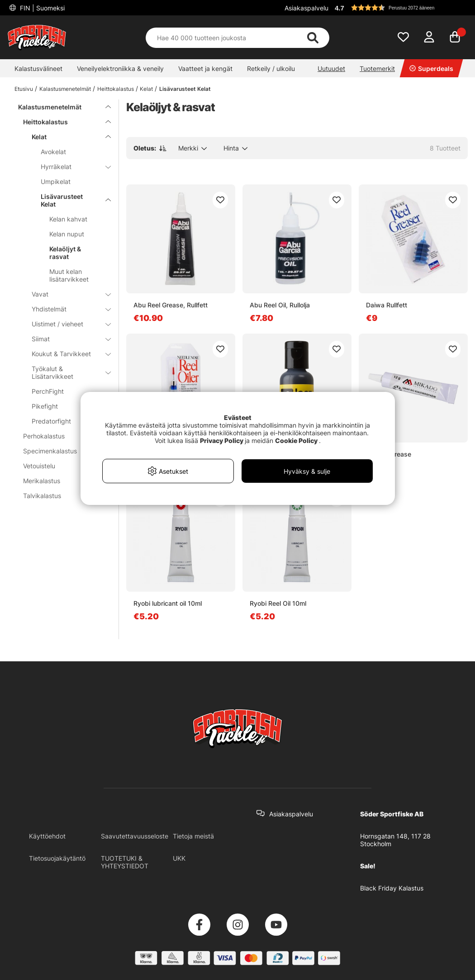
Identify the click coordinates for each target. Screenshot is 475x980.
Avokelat (53, 152)
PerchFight (48, 391)
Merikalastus (62, 481)
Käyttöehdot (47, 836)
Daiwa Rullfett (387, 305)
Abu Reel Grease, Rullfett (171, 305)
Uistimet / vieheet (66, 324)
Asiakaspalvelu (306, 8)
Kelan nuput (67, 234)
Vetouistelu (62, 466)
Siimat (66, 339)
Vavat (66, 294)
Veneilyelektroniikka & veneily (120, 68)
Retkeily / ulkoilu (271, 68)
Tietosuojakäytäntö (57, 858)
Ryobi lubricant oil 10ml (168, 603)
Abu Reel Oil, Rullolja (280, 305)
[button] (400, 8)
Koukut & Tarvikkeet (66, 354)
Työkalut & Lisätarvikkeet (66, 372)
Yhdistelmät (66, 309)
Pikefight (45, 406)
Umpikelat (56, 181)
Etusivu (24, 89)
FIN (41, 8)
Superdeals (431, 68)
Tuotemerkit (377, 68)
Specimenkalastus (62, 451)
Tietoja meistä (193, 836)
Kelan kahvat (68, 219)
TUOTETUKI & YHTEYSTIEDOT (125, 862)
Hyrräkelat (71, 167)
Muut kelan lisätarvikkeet (69, 275)
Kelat (146, 89)
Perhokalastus (62, 436)
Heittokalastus (116, 89)
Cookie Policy (296, 441)
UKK (179, 858)
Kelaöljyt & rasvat (65, 253)
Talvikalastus (62, 496)
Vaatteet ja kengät (205, 68)
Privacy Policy (222, 441)
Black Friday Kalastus (392, 888)
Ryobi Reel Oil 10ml (278, 603)
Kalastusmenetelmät (65, 89)
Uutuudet (331, 68)
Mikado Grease (389, 454)
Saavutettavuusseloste (135, 836)
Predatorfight (51, 421)
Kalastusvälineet (38, 68)
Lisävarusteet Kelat (185, 89)
